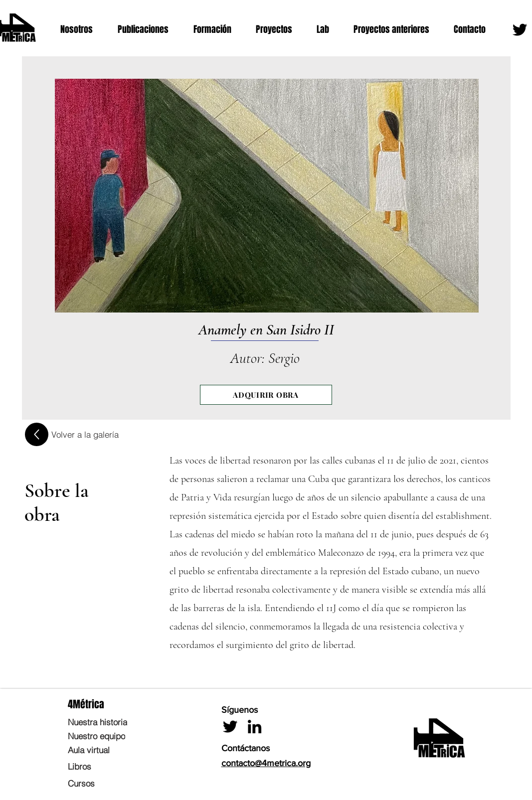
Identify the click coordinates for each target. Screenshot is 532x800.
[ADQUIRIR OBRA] (266, 395)
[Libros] (114, 766)
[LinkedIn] (255, 726)
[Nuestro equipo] (114, 736)
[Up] (37, 434)
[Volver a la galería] (85, 434)
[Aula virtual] (114, 750)
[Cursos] (114, 783)
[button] (82, 30)
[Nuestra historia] (114, 722)
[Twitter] (520, 30)
